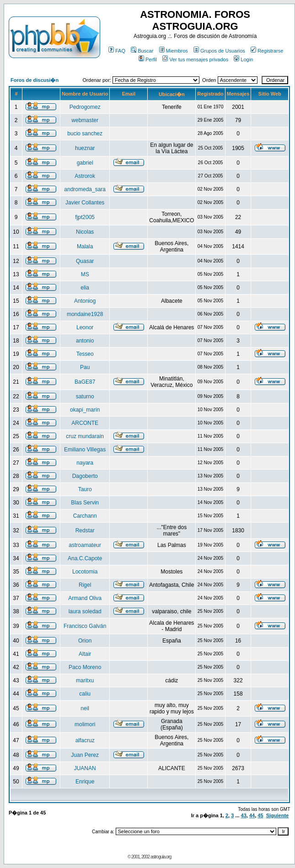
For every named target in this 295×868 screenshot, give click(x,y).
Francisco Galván (85, 626)
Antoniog (85, 301)
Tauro (85, 489)
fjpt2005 (85, 217)
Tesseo (85, 354)
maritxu (85, 680)
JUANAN (85, 768)
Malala (85, 246)
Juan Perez (85, 755)
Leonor (85, 327)
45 (260, 815)
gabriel (85, 163)
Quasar (85, 261)
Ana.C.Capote (85, 558)
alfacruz (85, 740)
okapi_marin (85, 410)
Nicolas (85, 232)
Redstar (85, 530)
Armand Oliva (85, 598)
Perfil (148, 59)
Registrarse (267, 51)
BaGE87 (85, 382)
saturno (85, 396)
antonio (85, 341)
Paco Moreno (85, 667)
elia (85, 288)
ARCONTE (85, 423)
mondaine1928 (85, 314)
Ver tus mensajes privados (195, 59)
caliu (85, 694)
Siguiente (278, 815)
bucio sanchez (85, 134)
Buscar (142, 51)
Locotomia (85, 572)
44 (252, 815)
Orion (85, 641)
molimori (85, 724)
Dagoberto (85, 476)
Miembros (174, 51)
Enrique (85, 782)
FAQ (117, 51)
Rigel (85, 585)
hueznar (85, 148)
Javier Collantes (85, 203)
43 (244, 815)
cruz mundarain (85, 436)
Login (243, 59)
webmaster (85, 120)
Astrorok (85, 176)
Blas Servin (85, 503)
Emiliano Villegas (85, 450)
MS (85, 274)
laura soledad (85, 611)
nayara (85, 463)
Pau (85, 367)
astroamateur (85, 545)
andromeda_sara (85, 189)
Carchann (85, 516)
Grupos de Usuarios (219, 51)
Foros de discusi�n (35, 80)
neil (85, 708)
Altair (85, 654)
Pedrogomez (85, 107)
